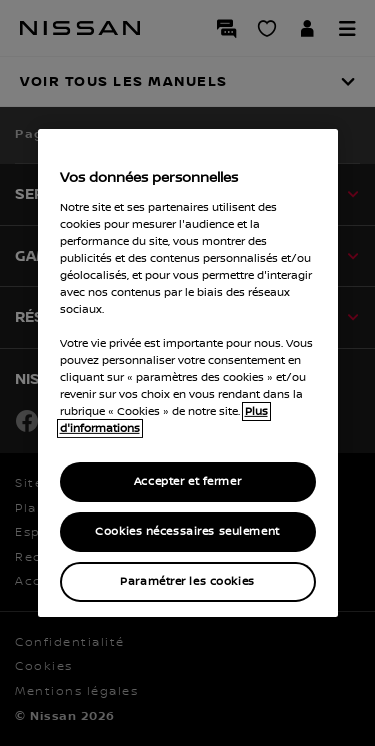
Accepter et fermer (187, 481)
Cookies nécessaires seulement (187, 531)
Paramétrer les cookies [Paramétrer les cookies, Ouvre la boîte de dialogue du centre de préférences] (187, 581)
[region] (188, 373)
